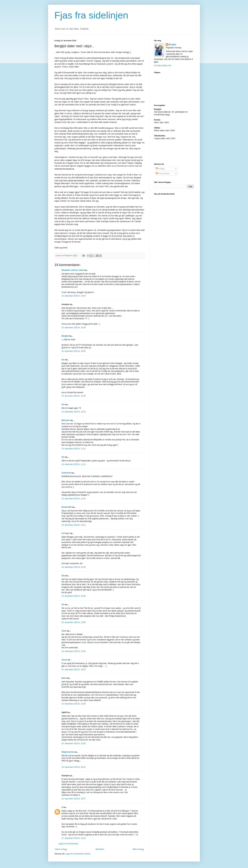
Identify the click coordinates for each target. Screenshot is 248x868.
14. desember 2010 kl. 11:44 (74, 499)
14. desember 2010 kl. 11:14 (74, 449)
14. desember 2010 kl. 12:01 (74, 525)
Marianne (66, 420)
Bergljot (65, 336)
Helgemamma (68, 752)
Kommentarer (163, 174)
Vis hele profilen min (163, 66)
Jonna (64, 660)
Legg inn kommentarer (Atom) (78, 854)
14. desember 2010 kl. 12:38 (74, 596)
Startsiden (100, 849)
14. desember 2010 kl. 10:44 (74, 296)
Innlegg (160, 169)
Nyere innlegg (61, 849)
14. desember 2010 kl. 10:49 (74, 328)
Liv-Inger (66, 533)
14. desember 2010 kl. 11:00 (74, 396)
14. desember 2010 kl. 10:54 (74, 351)
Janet (64, 631)
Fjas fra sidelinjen (91, 15)
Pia (63, 605)
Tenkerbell (66, 473)
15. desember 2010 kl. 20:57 (74, 799)
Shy (63, 576)
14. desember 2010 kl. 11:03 (74, 412)
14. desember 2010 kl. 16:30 (74, 670)
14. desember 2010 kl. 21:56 (74, 704)
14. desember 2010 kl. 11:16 (74, 464)
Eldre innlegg (138, 849)
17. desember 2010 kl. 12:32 (74, 838)
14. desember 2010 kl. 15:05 (74, 651)
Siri (63, 457)
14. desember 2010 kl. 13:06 (74, 622)
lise (63, 360)
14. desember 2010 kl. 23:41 (74, 767)
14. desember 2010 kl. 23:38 (74, 743)
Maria (64, 678)
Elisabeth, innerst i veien (73, 270)
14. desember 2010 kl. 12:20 (74, 567)
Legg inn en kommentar (68, 844)
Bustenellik (67, 507)
